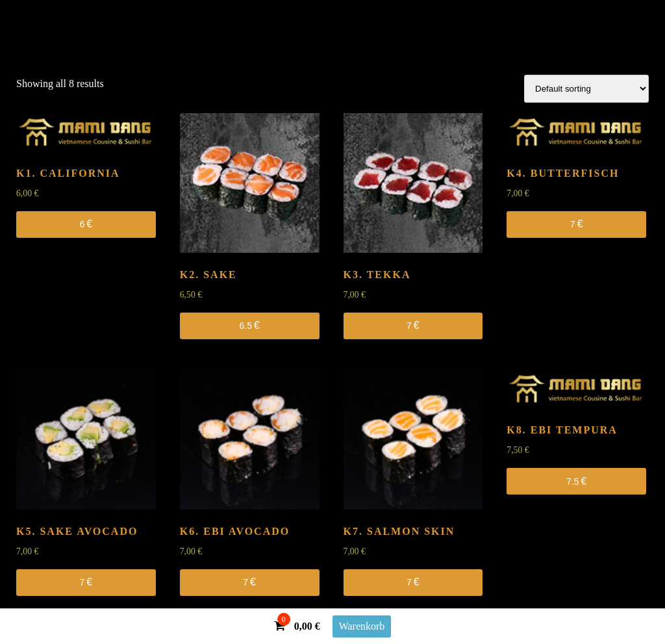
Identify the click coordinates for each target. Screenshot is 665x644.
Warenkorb (362, 626)
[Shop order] (586, 89)
